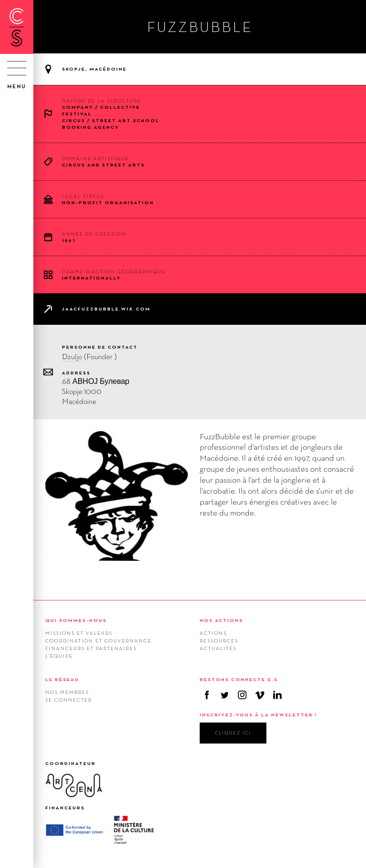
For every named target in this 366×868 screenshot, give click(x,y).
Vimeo (260, 695)
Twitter (224, 695)
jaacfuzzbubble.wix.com (106, 309)
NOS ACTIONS (221, 620)
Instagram (242, 695)
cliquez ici (233, 733)
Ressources (219, 641)
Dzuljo (72, 356)
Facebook (207, 695)
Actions (213, 633)
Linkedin (277, 695)
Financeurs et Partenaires (91, 648)
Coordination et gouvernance (98, 641)
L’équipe (59, 656)
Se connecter (69, 700)
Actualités (218, 648)
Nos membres (67, 692)
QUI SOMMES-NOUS (76, 620)
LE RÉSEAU (62, 679)
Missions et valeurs (79, 633)
